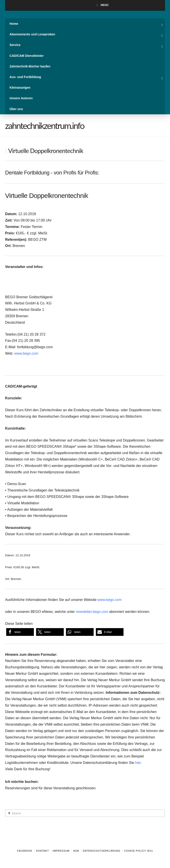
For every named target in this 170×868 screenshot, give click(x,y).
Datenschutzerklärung (102, 851)
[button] (20, 632)
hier (138, 763)
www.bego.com (26, 353)
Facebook (25, 851)
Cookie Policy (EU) (139, 851)
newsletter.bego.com (92, 612)
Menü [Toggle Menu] (102, 5)
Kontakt (42, 851)
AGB (76, 851)
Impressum (61, 851)
